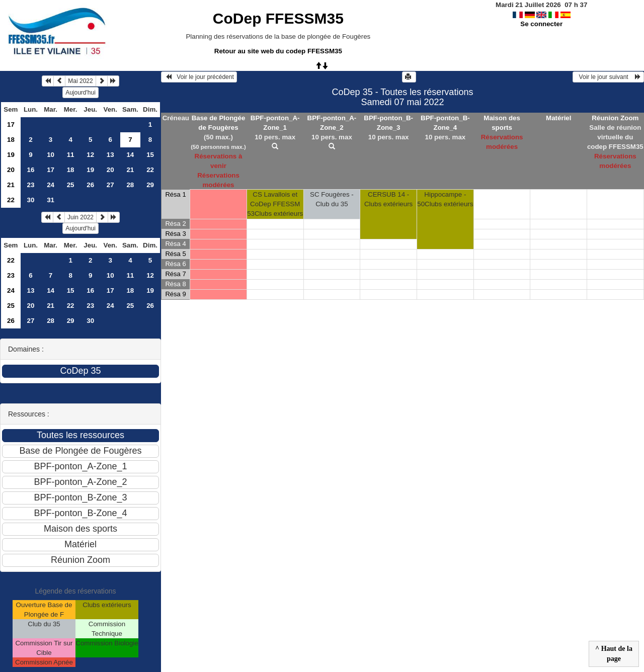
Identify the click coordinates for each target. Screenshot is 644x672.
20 (11, 170)
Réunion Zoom (615, 118)
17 (11, 124)
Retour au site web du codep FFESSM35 (278, 51)
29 (150, 185)
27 (110, 185)
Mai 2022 (80, 81)
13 (110, 155)
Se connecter (541, 24)
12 (90, 155)
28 (130, 185)
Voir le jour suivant (608, 77)
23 (31, 185)
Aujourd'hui (80, 93)
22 (150, 170)
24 (51, 185)
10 (51, 155)
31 (51, 200)
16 (31, 170)
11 (71, 155)
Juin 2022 (80, 217)
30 (31, 200)
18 (11, 140)
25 (71, 185)
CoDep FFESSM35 (278, 18)
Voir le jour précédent (199, 77)
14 (130, 155)
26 (90, 185)
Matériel (558, 118)
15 (150, 155)
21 (130, 170)
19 (11, 155)
